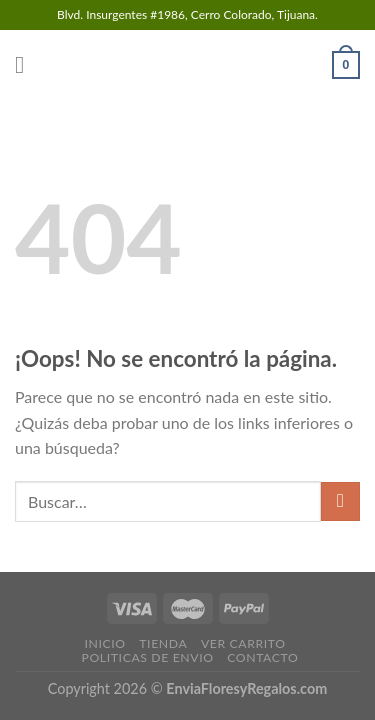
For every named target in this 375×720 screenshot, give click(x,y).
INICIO (104, 643)
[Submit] (340, 501)
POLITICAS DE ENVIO (147, 657)
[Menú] (27, 64)
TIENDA (163, 643)
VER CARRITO (243, 643)
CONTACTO (262, 657)
